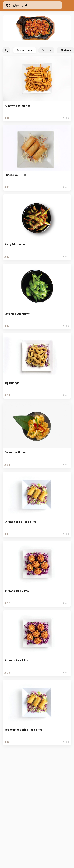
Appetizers (25, 50)
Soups (46, 50)
